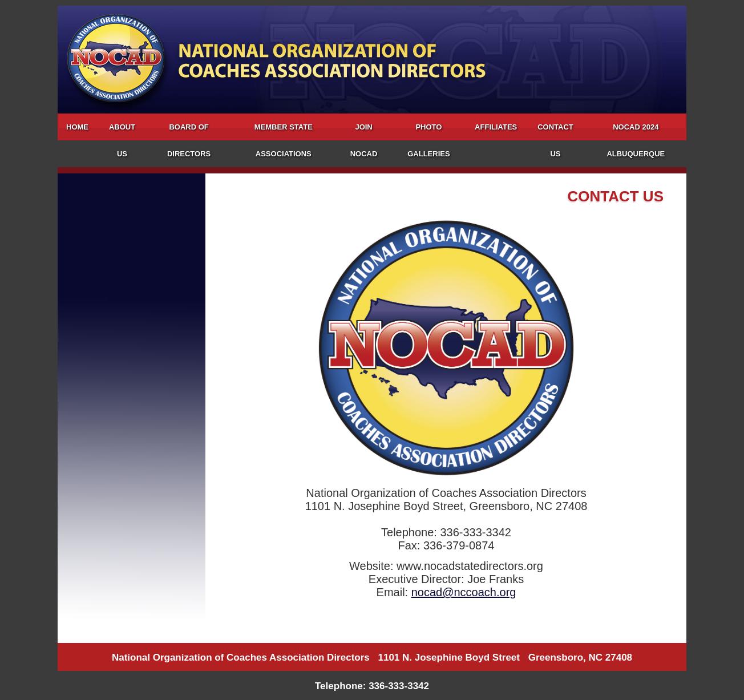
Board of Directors (189, 140)
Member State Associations (284, 140)
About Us (122, 140)
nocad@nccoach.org (464, 592)
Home (77, 127)
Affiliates (496, 127)
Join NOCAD (364, 140)
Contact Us (555, 140)
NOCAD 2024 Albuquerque (636, 140)
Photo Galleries (428, 140)
